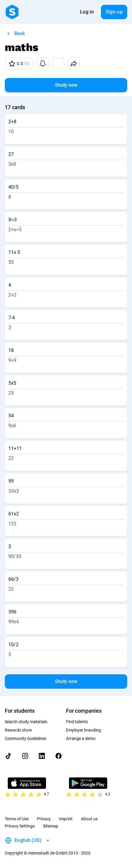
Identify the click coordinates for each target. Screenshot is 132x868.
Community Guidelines (26, 738)
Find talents (77, 722)
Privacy (44, 819)
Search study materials (26, 722)
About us (89, 819)
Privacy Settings (20, 826)
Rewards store (18, 730)
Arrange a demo (81, 738)
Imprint (66, 819)
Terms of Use (17, 819)
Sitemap (51, 826)
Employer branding (83, 730)
